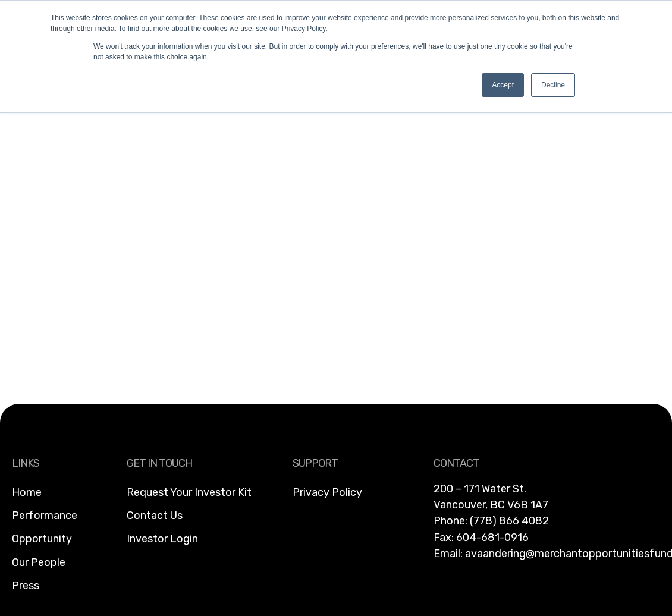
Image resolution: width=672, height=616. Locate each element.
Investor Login (162, 539)
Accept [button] (503, 85)
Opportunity (42, 539)
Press (26, 586)
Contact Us (155, 516)
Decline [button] (553, 85)
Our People (39, 562)
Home (27, 492)
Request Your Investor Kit (189, 492)
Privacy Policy (327, 492)
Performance (45, 516)
